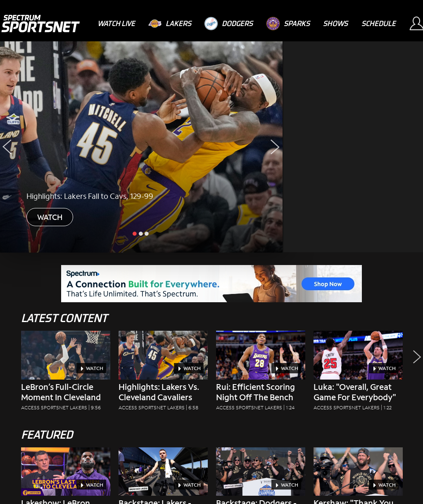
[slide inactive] (141, 233)
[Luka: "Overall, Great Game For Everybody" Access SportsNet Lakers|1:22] (358, 373)
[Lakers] (170, 24)
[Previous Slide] (7, 147)
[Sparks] (288, 24)
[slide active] (135, 233)
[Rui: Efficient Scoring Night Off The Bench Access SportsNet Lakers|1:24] (261, 373)
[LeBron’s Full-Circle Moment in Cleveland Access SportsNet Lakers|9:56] (66, 373)
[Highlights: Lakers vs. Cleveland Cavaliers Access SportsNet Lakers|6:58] (163, 373)
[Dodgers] (229, 24)
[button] (415, 378)
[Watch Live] (116, 23)
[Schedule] (379, 23)
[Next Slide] (275, 147)
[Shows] (335, 23)
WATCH (50, 217)
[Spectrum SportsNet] (40, 24)
